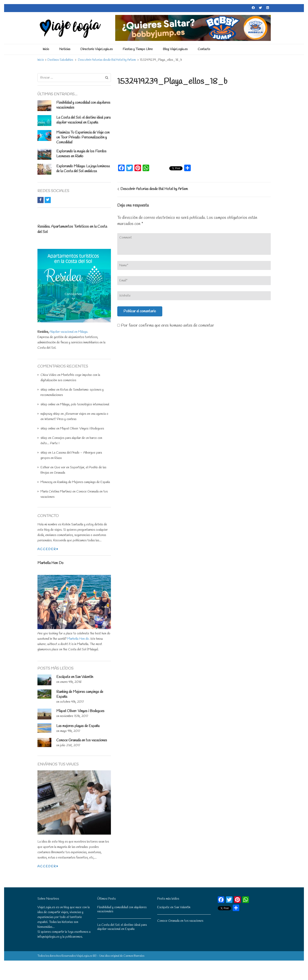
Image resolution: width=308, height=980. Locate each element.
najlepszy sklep (50, 414)
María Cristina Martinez (56, 492)
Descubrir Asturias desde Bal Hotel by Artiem (154, 189)
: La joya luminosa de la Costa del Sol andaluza (83, 169)
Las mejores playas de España (78, 726)
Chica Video (49, 375)
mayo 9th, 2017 (70, 731)
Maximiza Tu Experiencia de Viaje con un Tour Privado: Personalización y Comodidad (83, 137)
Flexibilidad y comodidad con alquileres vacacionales (122, 909)
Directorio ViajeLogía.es (96, 49)
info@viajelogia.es (48, 937)
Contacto (204, 49)
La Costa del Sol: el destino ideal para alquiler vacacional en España (83, 120)
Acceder (48, 549)
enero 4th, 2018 (71, 682)
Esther (45, 467)
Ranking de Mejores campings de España (83, 482)
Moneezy (46, 482)
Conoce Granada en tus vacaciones (82, 740)
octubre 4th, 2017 (72, 702)
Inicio (46, 49)
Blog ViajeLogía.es (175, 49)
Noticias (65, 49)
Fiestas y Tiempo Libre (138, 49)
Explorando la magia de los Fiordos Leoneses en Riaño (81, 154)
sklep (44, 438)
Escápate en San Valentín (75, 677)
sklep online (48, 390)
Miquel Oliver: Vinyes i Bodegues (82, 429)
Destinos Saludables (60, 60)
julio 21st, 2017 (70, 745)
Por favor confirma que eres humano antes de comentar (166, 325)
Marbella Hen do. (78, 639)
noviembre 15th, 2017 (74, 716)
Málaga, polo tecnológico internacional (85, 404)
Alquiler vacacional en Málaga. (69, 332)
